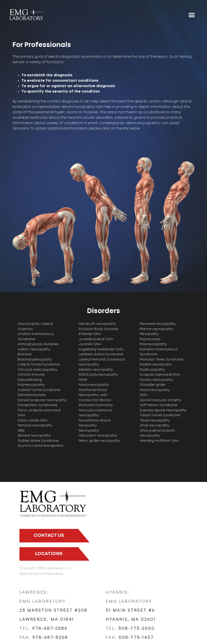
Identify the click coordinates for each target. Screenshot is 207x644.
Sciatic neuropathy (156, 380)
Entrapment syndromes (38, 405)
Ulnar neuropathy (155, 425)
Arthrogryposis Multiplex (38, 344)
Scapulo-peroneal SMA (160, 375)
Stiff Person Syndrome (159, 405)
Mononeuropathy (94, 385)
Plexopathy (149, 334)
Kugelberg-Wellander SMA (101, 349)
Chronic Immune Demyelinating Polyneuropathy (31, 380)
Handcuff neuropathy (97, 324)
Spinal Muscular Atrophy (161, 400)
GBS (21, 431)
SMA (143, 395)
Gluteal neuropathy (34, 436)
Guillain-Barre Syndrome (38, 441)
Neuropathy (89, 431)
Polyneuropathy (153, 344)
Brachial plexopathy (35, 360)
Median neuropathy (96, 370)
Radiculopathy (152, 370)
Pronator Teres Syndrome (161, 360)
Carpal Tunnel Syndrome (39, 365)
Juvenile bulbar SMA (96, 339)
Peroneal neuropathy (158, 324)
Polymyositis (150, 339)
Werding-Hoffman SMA (159, 441)
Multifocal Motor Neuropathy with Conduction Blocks (95, 395)
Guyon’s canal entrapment (41, 446)
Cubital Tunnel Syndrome (39, 390)
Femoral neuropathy (35, 425)
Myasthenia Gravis (95, 421)
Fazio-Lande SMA (33, 421)
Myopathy (88, 425)
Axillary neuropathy (34, 349)
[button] (192, 15)
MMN (83, 380)
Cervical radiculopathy (38, 370)
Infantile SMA (90, 334)
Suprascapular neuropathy (163, 410)
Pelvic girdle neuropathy (99, 441)
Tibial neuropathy (155, 421)
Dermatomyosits (32, 395)
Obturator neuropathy (98, 436)
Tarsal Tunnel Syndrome (160, 415)
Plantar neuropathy (156, 329)
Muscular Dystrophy (96, 405)
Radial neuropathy (156, 365)
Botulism (25, 354)
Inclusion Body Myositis (98, 329)
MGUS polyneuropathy (98, 375)
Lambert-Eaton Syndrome (101, 354)
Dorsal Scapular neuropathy (42, 400)
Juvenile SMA (90, 344)
